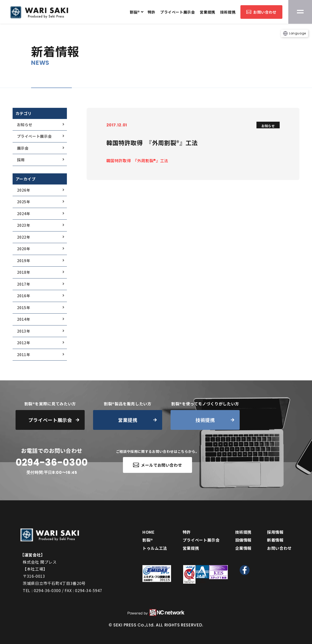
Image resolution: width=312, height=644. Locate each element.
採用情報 (275, 532)
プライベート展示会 (177, 12)
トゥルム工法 (155, 548)
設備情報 (244, 540)
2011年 (24, 355)
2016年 (24, 296)
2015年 (24, 308)
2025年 (24, 202)
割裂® (135, 12)
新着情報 (275, 540)
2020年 (24, 249)
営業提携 (207, 12)
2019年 (24, 261)
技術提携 (228, 12)
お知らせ (25, 125)
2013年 (24, 331)
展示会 (23, 148)
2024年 (24, 214)
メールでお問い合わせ (158, 465)
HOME (149, 532)
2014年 (24, 319)
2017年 (24, 284)
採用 (21, 160)
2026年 (24, 190)
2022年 (24, 237)
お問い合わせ (261, 12)
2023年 (24, 225)
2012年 (24, 343)
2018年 (24, 272)
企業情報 (244, 548)
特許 (151, 12)
